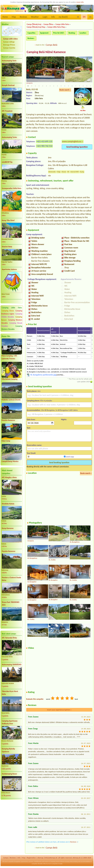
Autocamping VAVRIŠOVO (12, 665)
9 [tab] (57, 86)
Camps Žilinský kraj (34, 24)
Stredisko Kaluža (8, 504)
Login (45, 17)
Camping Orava (8, 311)
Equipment (44, 33)
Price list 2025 (59, 33)
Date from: (31, 420)
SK (78, 17)
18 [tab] (90, 86)
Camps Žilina (48, 24)
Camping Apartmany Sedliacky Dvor (10, 722)
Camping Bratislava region (12, 312)
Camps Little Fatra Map (56, 27)
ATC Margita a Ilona (9, 477)
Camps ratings (9, 42)
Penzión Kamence (8, 420)
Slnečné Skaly (7, 247)
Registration (31, 858)
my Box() (63, 17)
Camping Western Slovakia (12, 328)
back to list (40, 45)
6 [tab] (46, 86)
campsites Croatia (57, 864)
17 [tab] (87, 86)
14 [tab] (76, 86)
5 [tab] (43, 86)
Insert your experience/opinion (59, 710)
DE (90, 17)
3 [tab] (35, 86)
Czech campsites (9, 862)
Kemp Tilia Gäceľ (8, 220)
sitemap (40, 858)
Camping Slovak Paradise (12, 325)
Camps (6, 858)
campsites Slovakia (37, 864)
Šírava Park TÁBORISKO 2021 (11, 604)
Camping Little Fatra (12, 308)
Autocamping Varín (9, 61)
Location (83, 33)
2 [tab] (32, 86)
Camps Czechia (9, 48)
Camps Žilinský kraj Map (36, 27)
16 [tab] (83, 86)
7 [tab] (50, 86)
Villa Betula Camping (9, 379)
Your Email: (31, 453)
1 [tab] (28, 86)
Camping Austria (55, 862)
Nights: (64, 420)
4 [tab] (39, 86)
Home (5, 17)
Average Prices (9, 45)
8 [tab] (54, 86)
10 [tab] (61, 86)
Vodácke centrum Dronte (11, 400)
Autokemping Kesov (9, 774)
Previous (28, 71)
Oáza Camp (6, 441)
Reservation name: (34, 445)
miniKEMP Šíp (7, 162)
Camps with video (10, 39)
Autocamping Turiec (9, 137)
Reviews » (74, 842)
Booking (72, 33)
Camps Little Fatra (62, 24)
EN (84, 17)
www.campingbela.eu (72, 142)
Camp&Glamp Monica (10, 461)
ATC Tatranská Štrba (9, 638)
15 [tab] (79, 86)
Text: (29, 428)
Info (53, 17)
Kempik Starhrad (8, 85)
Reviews (23, 17)
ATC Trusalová (7, 111)
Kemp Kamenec (8, 528)
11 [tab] (65, 86)
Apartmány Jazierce (9, 269)
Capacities (31, 33)
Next (91, 71)
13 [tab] (72, 86)
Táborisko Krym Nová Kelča (10, 693)
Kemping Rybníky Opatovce (8, 750)
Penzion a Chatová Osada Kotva (11, 579)
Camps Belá (52, 45)
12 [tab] (68, 86)
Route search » (65, 90)
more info (80, 2)
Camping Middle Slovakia (12, 315)
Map (14, 17)
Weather (35, 17)
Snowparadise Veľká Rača (12, 188)
